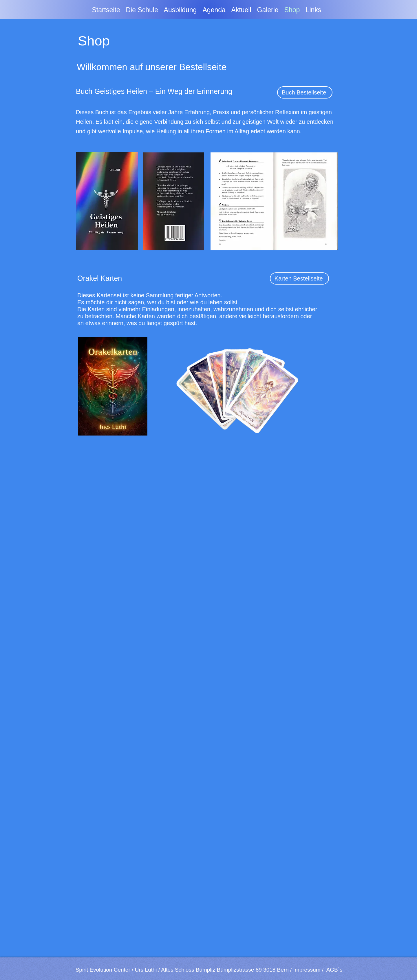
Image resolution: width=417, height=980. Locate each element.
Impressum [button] (307, 970)
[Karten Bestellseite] (299, 278)
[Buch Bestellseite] (305, 92)
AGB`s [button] (334, 970)
